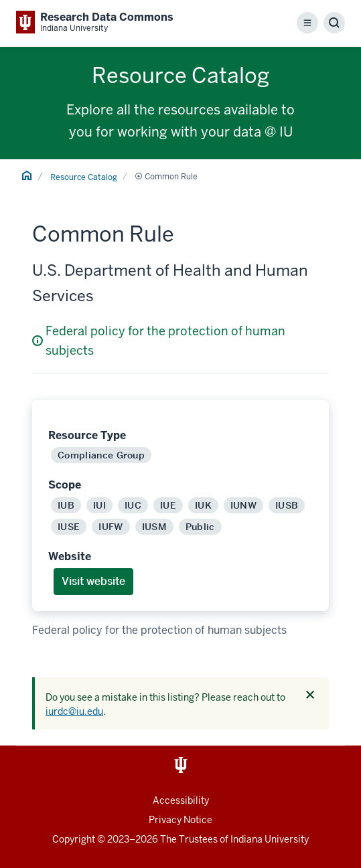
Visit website (93, 581)
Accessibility (181, 800)
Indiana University (270, 839)
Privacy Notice (180, 820)
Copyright (74, 839)
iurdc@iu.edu (74, 711)
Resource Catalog (84, 177)
